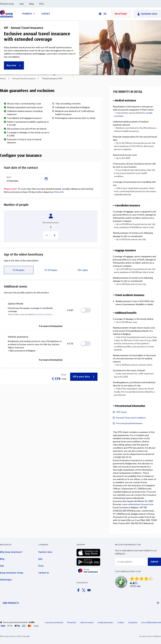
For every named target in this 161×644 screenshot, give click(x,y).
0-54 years (19, 270)
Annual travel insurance (24, 78)
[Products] (29, 14)
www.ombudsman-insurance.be (138, 504)
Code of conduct (87, 622)
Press (41, 566)
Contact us (44, 573)
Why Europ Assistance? (11, 552)
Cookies (121, 622)
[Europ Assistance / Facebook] (79, 591)
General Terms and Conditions (131, 418)
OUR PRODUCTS (81, 603)
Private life (71, 622)
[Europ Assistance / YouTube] (90, 591)
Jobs (22, 4)
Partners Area (7, 4)
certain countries (44, 314)
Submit (154, 562)
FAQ (42, 4)
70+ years (83, 270)
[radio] (86, 310)
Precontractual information (129, 423)
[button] (103, 14)
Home (3, 78)
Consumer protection (54, 622)
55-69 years (51, 270)
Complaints (133, 622)
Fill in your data (84, 377)
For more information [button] (51, 326)
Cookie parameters (105, 622)
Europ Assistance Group (12, 573)
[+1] (55, 235)
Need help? (121, 14)
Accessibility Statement (151, 622)
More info (59, 192)
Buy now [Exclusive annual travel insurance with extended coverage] (14, 65)
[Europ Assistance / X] (84, 591)
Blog (32, 4)
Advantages (6, 580)
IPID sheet (121, 412)
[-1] (47, 235)
